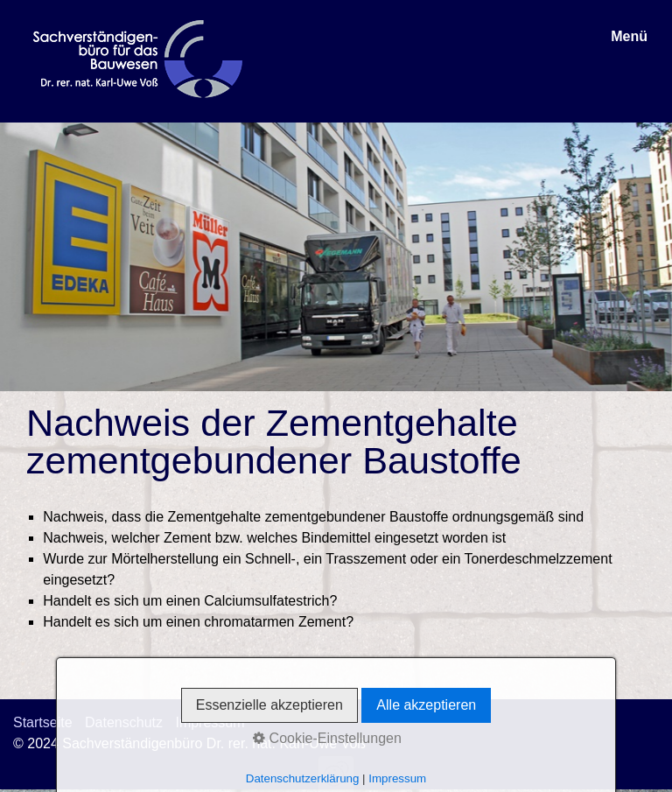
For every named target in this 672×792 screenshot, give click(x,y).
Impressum (210, 722)
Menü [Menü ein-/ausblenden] (629, 36)
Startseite (43, 722)
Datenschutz (124, 722)
